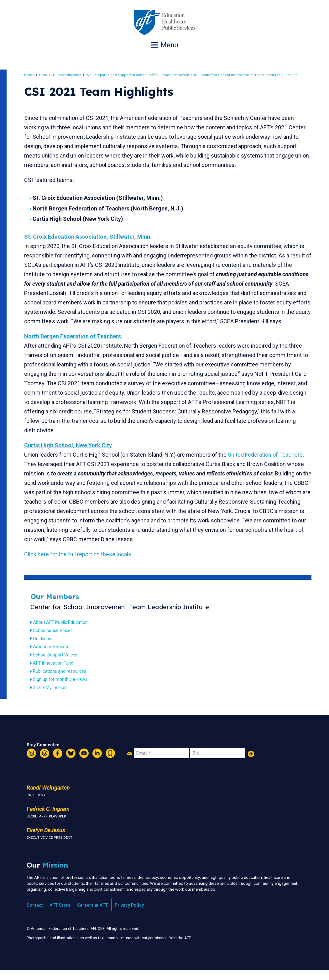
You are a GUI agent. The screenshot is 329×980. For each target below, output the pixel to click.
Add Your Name (251, 763)
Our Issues (47, 648)
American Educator (55, 656)
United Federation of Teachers (269, 464)
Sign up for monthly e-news (64, 689)
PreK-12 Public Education (64, 75)
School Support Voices (59, 664)
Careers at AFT (93, 915)
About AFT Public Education (64, 632)
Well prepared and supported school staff (124, 75)
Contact (35, 915)
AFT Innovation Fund (57, 672)
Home (33, 75)
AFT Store (60, 915)
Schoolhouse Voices (56, 640)
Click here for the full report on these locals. (82, 564)
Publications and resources (63, 681)
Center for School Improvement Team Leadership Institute (253, 75)
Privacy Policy (129, 915)
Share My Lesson (53, 697)
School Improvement (182, 75)
